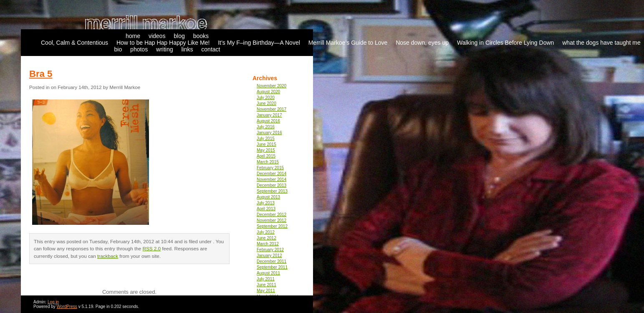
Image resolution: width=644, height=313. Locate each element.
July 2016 (266, 127)
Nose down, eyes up (422, 43)
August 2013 (268, 197)
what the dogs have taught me (601, 43)
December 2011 (271, 261)
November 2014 (271, 179)
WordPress (67, 307)
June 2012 (266, 238)
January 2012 (269, 256)
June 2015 (266, 144)
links (187, 49)
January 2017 (269, 115)
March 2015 (268, 162)
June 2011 (266, 285)
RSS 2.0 (152, 248)
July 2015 (266, 139)
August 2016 (268, 121)
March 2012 (268, 244)
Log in (53, 302)
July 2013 (266, 203)
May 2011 (266, 291)
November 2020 (271, 86)
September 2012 (272, 226)
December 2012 (271, 215)
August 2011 (268, 273)
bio (118, 49)
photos (139, 49)
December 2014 (271, 174)
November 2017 (271, 109)
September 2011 (272, 267)
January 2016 (269, 133)
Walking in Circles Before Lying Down (505, 43)
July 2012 (266, 232)
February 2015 (270, 168)
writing (164, 49)
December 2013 (271, 185)
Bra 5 (41, 74)
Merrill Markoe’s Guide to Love (348, 43)
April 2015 (266, 156)
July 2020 (266, 98)
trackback (108, 256)
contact (211, 49)
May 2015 (266, 150)
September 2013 (272, 191)
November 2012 (271, 220)
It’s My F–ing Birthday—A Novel (259, 43)
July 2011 (266, 279)
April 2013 (266, 209)
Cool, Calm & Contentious (75, 43)
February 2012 (270, 250)
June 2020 (266, 103)
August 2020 (268, 92)
